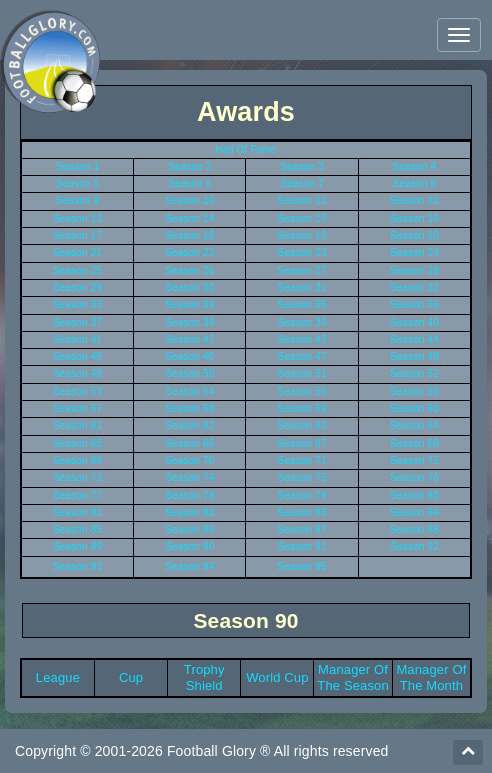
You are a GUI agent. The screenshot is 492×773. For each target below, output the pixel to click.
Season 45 (77, 356)
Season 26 (189, 270)
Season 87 (302, 529)
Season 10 (189, 200)
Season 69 (77, 460)
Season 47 (302, 356)
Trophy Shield (204, 677)
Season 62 (189, 425)
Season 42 (189, 339)
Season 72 (414, 460)
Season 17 (77, 235)
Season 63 (302, 425)
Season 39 (302, 322)
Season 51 (302, 373)
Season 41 (77, 339)
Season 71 (302, 460)
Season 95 (302, 566)
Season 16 (414, 218)
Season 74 (189, 477)
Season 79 (302, 495)
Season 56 (414, 391)
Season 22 (189, 252)
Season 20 (414, 235)
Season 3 (301, 166)
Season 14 (189, 218)
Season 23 (302, 252)
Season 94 (189, 566)
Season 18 (189, 235)
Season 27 (302, 270)
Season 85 (77, 529)
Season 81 (77, 512)
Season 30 (189, 287)
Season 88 (414, 529)
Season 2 (189, 166)
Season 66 (189, 443)
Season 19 (302, 235)
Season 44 (414, 339)
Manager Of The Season (353, 677)
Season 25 (77, 270)
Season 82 (189, 512)
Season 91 (302, 546)
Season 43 (302, 339)
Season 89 (77, 546)
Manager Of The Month (431, 677)
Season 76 (414, 477)
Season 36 (414, 304)
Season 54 (189, 391)
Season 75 (302, 477)
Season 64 (414, 425)
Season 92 (414, 546)
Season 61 (77, 425)
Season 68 (414, 443)
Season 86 (189, 529)
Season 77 (77, 495)
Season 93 (77, 566)
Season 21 (77, 252)
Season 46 (189, 356)
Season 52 (414, 373)
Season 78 (189, 495)
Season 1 (77, 166)
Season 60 (414, 408)
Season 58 (189, 408)
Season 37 (77, 322)
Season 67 (302, 443)
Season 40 (414, 322)
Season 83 (302, 512)
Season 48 (414, 356)
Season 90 (189, 546)
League (58, 677)
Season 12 (414, 200)
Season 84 (414, 512)
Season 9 (77, 200)
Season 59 (302, 408)
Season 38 (189, 322)
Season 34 (189, 304)
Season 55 (302, 391)
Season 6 (189, 183)
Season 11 (302, 200)
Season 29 (77, 287)
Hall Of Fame (246, 149)
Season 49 (77, 373)
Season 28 (414, 270)
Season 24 (414, 252)
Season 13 (77, 218)
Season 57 (77, 408)
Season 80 (414, 495)
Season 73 (77, 477)
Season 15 (302, 218)
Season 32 (414, 287)
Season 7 (301, 183)
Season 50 (189, 373)
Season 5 (77, 183)
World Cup (277, 677)
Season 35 (302, 304)
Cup (131, 677)
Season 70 (189, 460)
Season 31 (302, 287)
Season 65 (77, 443)
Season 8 (414, 183)
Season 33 (77, 304)
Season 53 (77, 391)
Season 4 (414, 166)
